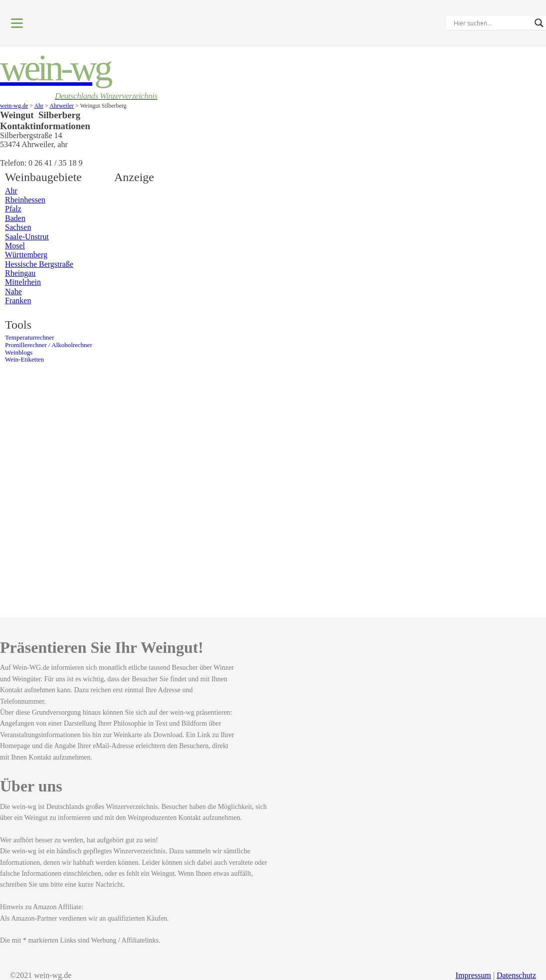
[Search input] (492, 23)
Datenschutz (516, 975)
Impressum (473, 975)
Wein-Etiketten (24, 360)
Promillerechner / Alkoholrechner (49, 345)
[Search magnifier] (539, 23)
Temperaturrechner (30, 338)
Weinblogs (19, 353)
